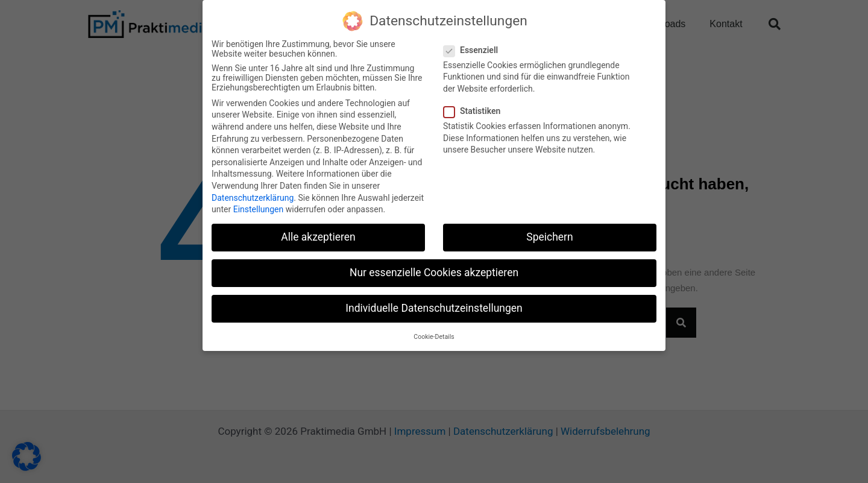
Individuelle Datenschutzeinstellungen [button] (434, 308)
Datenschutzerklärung (253, 197)
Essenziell (474, 49)
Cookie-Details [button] (434, 336)
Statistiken (476, 111)
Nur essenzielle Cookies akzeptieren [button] (434, 273)
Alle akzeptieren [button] (318, 237)
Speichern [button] (549, 237)
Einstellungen (259, 209)
